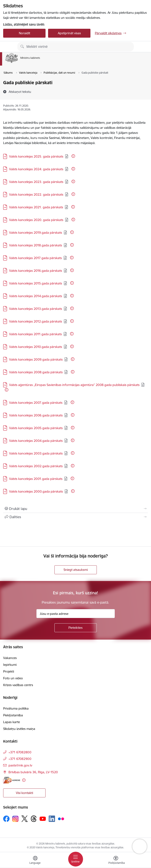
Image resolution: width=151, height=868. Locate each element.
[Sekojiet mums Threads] (34, 819)
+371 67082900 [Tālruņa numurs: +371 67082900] (20, 759)
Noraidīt (24, 33)
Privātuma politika (16, 708)
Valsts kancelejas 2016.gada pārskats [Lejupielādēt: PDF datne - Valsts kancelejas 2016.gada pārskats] (36, 271)
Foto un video (13, 678)
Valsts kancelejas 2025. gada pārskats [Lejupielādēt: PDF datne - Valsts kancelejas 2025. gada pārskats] (36, 156)
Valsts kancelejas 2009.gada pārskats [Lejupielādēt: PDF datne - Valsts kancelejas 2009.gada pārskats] (36, 359)
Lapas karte (12, 722)
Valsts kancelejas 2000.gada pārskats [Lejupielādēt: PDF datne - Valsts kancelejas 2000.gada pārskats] (36, 491)
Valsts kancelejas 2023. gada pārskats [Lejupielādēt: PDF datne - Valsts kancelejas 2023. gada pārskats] (36, 182)
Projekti (9, 671)
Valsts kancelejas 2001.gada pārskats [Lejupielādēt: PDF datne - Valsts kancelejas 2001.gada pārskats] (36, 479)
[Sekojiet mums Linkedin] (52, 819)
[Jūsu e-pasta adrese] (76, 614)
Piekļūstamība (13, 715)
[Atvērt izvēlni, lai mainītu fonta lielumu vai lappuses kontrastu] (116, 861)
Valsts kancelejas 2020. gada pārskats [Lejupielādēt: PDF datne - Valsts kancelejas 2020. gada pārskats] (36, 220)
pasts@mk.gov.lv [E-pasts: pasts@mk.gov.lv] (20, 765)
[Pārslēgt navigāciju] (76, 859)
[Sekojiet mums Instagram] (15, 819)
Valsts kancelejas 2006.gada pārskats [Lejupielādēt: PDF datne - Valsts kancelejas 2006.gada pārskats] (36, 415)
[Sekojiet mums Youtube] (43, 819)
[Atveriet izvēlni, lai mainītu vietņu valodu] (35, 861)
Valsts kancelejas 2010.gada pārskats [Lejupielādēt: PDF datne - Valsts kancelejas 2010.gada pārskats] (36, 347)
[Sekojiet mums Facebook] (6, 819)
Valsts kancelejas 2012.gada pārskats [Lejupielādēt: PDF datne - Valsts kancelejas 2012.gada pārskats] (36, 321)
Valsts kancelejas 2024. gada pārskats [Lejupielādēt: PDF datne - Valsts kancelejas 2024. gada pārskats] (36, 169)
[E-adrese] (12, 780)
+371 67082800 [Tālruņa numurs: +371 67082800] (20, 752)
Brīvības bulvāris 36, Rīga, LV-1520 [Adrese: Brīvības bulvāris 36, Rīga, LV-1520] (33, 772)
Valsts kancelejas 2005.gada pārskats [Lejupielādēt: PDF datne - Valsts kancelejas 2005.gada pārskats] (36, 428)
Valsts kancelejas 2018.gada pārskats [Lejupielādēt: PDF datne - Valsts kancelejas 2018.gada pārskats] (36, 245)
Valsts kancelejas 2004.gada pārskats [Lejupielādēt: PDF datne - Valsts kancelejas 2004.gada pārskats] (36, 441)
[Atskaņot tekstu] (20, 92)
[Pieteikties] (76, 628)
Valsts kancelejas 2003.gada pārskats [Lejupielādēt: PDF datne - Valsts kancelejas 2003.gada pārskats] (36, 453)
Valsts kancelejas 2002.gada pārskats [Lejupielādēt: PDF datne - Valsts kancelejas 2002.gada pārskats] (36, 466)
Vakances (10, 658)
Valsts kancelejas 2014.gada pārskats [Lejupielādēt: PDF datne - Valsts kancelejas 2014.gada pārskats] (36, 296)
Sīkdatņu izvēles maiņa (19, 729)
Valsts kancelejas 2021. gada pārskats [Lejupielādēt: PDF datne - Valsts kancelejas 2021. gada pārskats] (36, 207)
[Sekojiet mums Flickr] (61, 819)
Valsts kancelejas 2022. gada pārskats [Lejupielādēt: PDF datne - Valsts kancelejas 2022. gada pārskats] (36, 194)
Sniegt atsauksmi (76, 570)
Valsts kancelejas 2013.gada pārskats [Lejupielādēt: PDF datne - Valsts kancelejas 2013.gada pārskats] (36, 309)
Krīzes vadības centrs (18, 685)
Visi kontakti (24, 793)
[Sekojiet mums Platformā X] (25, 819)
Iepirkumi (10, 665)
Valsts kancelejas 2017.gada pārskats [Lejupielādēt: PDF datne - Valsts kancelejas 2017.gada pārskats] (35, 258)
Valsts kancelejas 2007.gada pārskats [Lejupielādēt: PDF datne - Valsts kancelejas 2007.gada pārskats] (36, 403)
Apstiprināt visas (69, 33)
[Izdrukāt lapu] (75, 509)
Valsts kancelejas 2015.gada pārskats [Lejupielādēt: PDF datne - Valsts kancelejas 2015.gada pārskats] (36, 283)
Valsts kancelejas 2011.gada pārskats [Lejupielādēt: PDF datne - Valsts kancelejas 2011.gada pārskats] (35, 334)
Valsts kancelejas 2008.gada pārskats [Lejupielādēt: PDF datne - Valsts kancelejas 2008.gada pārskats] (36, 372)
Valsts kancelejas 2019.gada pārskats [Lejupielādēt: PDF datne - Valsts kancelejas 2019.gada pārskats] (36, 233)
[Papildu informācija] (73, 156)
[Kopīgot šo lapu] (75, 517)
